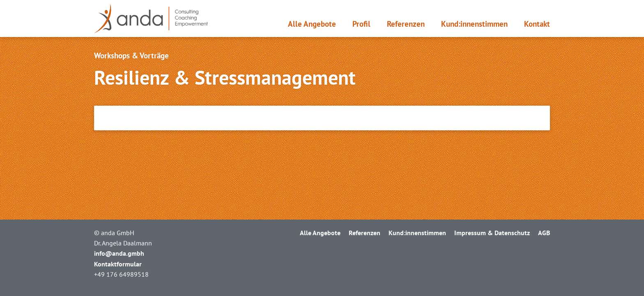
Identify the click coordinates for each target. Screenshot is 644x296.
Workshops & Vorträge (131, 55)
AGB (544, 233)
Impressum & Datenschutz (492, 233)
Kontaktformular (118, 264)
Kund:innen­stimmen (474, 24)
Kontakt (537, 24)
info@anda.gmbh (119, 253)
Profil (361, 24)
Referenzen (406, 24)
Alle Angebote (312, 24)
